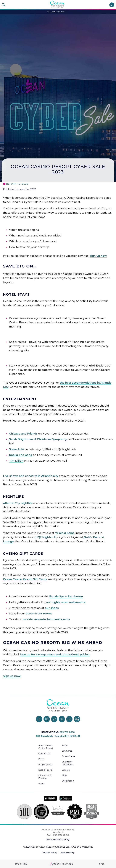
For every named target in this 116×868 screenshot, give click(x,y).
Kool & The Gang (21, 455)
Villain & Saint (64, 533)
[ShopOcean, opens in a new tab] (70, 781)
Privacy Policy (49, 853)
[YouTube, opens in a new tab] (69, 719)
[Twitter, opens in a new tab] (62, 719)
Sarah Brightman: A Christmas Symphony (38, 439)
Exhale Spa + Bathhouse (66, 596)
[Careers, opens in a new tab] (70, 770)
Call (102, 864)
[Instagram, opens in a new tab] (47, 719)
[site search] (4, 5)
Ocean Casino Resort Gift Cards (25, 579)
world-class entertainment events (46, 619)
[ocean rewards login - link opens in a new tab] (62, 864)
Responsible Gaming (58, 839)
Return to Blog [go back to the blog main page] (17, 184)
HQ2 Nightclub (46, 537)
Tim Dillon (16, 461)
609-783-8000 (67, 732)
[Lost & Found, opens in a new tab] (46, 770)
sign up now (98, 256)
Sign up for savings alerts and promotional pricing (55, 655)
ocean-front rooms (39, 614)
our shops (52, 608)
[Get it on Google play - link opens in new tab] (66, 798)
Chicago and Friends (23, 434)
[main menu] (112, 5)
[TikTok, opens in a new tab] (54, 719)
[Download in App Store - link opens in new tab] (50, 798)
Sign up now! (12, 676)
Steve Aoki (16, 449)
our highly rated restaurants (66, 602)
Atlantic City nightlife (18, 503)
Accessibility (68, 853)
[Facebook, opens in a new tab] (39, 719)
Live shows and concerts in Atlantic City (31, 476)
